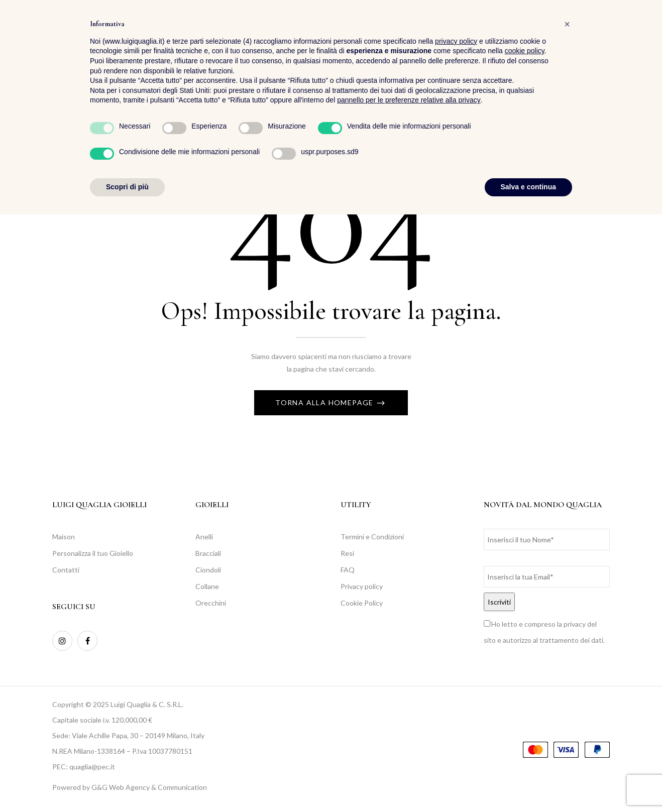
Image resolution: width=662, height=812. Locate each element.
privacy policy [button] (456, 639)
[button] (639, 35)
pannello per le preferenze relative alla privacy (409, 698)
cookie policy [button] (525, 649)
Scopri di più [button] (127, 784)
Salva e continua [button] (528, 784)
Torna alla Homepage (325, 402)
